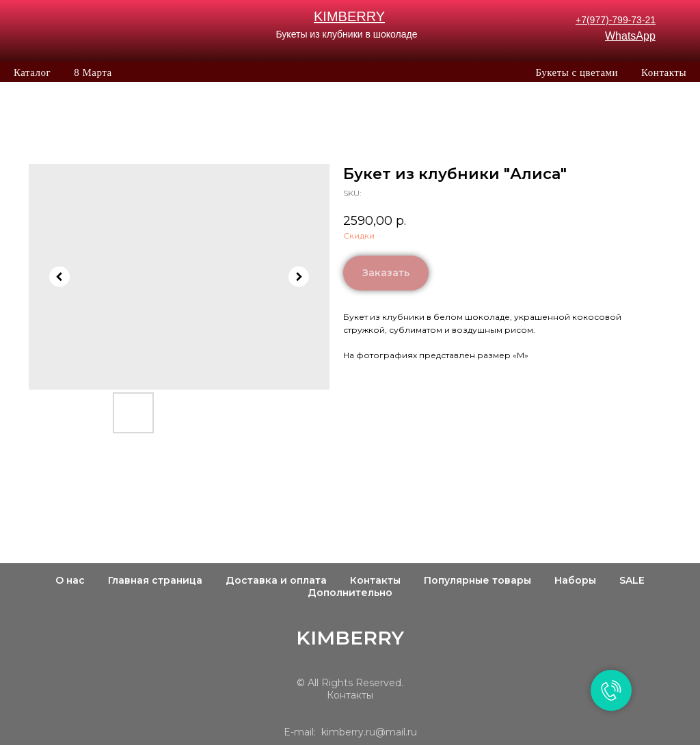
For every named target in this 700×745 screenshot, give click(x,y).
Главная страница (155, 580)
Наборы (575, 580)
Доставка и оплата (276, 580)
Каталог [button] (32, 72)
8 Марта (93, 72)
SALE (632, 580)
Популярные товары (477, 580)
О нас (70, 580)
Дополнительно (350, 593)
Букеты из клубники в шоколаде (346, 34)
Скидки (359, 235)
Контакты (664, 72)
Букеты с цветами (577, 72)
